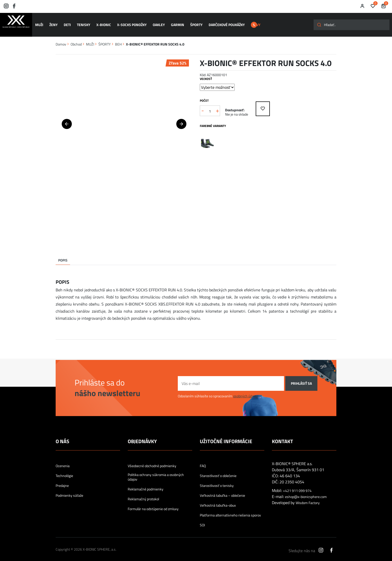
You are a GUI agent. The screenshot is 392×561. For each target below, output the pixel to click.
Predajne (62, 480)
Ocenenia (63, 461)
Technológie (64, 470)
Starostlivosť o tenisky (217, 480)
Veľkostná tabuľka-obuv (218, 500)
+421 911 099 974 (297, 485)
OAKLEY (155, 22)
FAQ (203, 461)
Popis (63, 255)
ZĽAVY (256, 22)
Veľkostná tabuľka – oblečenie (222, 490)
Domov (61, 39)
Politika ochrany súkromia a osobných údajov (156, 472)
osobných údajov (246, 391)
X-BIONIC (102, 22)
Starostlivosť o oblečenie (218, 470)
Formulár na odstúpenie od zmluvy (153, 504)
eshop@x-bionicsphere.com (306, 491)
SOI (202, 520)
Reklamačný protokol (143, 494)
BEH (118, 39)
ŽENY (55, 22)
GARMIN (172, 22)
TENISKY (83, 22)
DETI (67, 22)
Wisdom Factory (308, 498)
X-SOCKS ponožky (129, 22)
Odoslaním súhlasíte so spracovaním (218, 391)
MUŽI (41, 22)
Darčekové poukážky (220, 22)
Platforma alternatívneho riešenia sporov (230, 510)
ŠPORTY (190, 22)
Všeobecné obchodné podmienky (152, 461)
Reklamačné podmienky (146, 484)
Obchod (76, 39)
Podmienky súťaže (69, 490)
